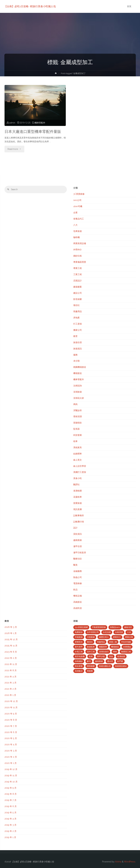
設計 (75, 528)
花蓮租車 (78, 497)
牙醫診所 (78, 410)
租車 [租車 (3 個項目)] (91, 656)
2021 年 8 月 (11, 670)
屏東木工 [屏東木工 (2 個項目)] (117, 637)
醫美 (75, 565)
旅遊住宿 (78, 342)
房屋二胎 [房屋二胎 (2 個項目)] (113, 642)
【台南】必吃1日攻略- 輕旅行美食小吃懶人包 (30, 6)
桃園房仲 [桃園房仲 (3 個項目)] (103, 647)
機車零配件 (40, 123)
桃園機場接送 (80, 367)
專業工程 (78, 268)
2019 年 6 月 (11, 806)
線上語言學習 (80, 466)
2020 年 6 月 (11, 732)
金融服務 (78, 571)
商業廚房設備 (80, 243)
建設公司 (78, 293)
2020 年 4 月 (11, 744)
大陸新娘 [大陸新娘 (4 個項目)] (91, 637)
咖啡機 (76, 237)
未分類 (76, 361)
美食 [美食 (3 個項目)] (111, 656)
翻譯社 (76, 484)
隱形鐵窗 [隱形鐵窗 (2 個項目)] (91, 666)
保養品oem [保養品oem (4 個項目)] (115, 627)
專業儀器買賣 (80, 262)
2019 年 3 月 (10, 825)
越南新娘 (78, 540)
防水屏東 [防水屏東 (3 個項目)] (79, 666)
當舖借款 (78, 423)
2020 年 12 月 (11, 701)
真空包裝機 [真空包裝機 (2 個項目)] (80, 656)
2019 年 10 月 (11, 782)
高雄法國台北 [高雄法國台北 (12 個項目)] (105, 666)
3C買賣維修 (79, 194)
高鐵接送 (78, 602)
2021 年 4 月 (10, 677)
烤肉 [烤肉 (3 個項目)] (115, 652)
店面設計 (78, 281)
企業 (75, 213)
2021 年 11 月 (11, 664)
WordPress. (130, 862)
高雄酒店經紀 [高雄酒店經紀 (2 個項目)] (121, 666)
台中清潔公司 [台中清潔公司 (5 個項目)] (93, 632)
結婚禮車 (78, 454)
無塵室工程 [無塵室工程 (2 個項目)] (126, 652)
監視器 (76, 429)
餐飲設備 (78, 596)
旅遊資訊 (78, 349)
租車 (75, 441)
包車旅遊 (78, 231)
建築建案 (78, 287)
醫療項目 (78, 559)
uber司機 (78, 206)
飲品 (75, 590)
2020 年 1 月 (11, 763)
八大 (75, 225)
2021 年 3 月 (10, 683)
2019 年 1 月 (10, 837)
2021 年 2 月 (10, 689)
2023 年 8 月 (11, 652)
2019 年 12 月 (11, 769)
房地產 (76, 318)
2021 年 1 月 (10, 695)
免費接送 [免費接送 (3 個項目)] (79, 632)
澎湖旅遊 (78, 392)
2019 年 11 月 (11, 775)
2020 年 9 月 (11, 714)
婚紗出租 (78, 256)
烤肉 (75, 404)
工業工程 (78, 274)
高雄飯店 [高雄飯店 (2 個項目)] (79, 671)
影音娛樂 (78, 299)
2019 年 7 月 (10, 800)
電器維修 (78, 583)
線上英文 (78, 460)
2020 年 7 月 (11, 726)
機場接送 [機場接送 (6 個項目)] (115, 647)
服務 (75, 355)
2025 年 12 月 (11, 639)
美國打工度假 (80, 472)
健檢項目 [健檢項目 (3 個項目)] (128, 627)
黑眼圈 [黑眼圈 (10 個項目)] (90, 671)
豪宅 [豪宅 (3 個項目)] (89, 661)
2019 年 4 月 (10, 819)
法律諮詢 (78, 386)
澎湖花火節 (79, 398)
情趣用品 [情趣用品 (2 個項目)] (101, 642)
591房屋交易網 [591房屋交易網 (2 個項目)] (81, 627)
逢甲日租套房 (80, 553)
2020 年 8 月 (11, 720)
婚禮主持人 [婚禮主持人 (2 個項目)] (104, 637)
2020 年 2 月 (11, 757)
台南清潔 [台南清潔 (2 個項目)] (119, 632)
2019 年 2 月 (10, 831)
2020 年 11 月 (11, 707)
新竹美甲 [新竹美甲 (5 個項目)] (79, 647)
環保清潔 (78, 416)
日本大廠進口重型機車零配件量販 (33, 132)
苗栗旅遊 (78, 503)
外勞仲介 (78, 250)
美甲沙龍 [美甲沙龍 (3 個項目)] (101, 656)
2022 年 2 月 (11, 658)
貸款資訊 (78, 534)
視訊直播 (78, 509)
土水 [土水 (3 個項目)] (129, 632)
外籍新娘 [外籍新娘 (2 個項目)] (79, 637)
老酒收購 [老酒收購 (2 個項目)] (121, 656)
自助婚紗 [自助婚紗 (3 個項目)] (79, 661)
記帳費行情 (79, 522)
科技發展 (78, 435)
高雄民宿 (78, 608)
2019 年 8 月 (11, 794)
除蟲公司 (78, 577)
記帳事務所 (79, 515)
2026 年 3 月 (11, 627)
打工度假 (78, 324)
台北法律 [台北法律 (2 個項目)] (107, 632)
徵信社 (76, 305)
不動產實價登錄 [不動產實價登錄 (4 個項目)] (99, 627)
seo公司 (77, 200)
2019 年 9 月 (10, 788)
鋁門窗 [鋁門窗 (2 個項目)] (120, 661)
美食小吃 (78, 478)
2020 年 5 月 (11, 738)
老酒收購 (78, 491)
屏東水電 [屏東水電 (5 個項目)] (129, 637)
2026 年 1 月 (11, 633)
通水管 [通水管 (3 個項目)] (110, 661)
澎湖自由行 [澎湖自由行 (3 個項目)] (104, 652)
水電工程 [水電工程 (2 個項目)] (79, 652)
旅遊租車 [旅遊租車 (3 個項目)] (91, 647)
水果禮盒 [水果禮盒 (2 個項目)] (127, 647)
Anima (118, 862)
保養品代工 (79, 219)
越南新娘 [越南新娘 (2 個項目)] (99, 661)
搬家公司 (78, 330)
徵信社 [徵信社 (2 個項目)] (90, 642)
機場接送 (78, 373)
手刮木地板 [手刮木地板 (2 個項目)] (126, 642)
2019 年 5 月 (10, 813)
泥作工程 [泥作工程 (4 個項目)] (91, 652)
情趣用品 (78, 311)
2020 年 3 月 (11, 751)
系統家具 (78, 447)
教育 (75, 336)
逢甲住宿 (78, 546)
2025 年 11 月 (11, 646)
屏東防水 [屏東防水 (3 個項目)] (79, 642)
